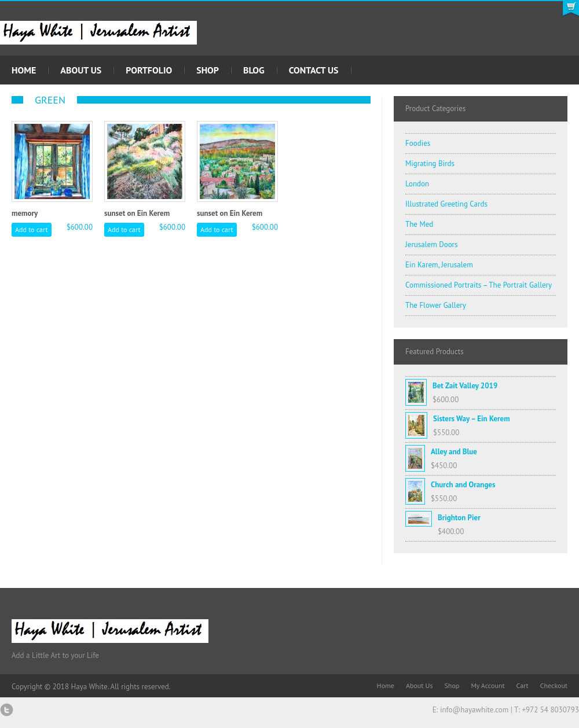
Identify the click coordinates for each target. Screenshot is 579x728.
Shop (208, 70)
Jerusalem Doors (432, 244)
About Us (81, 70)
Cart (523, 685)
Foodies (418, 143)
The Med (419, 224)
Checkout (554, 685)
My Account (488, 685)
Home (24, 70)
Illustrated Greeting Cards (446, 204)
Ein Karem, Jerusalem (439, 265)
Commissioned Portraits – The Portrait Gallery (479, 285)
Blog (254, 70)
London (417, 184)
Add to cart (32, 229)
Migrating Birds (430, 163)
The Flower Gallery (436, 305)
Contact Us (314, 70)
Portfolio (149, 70)
